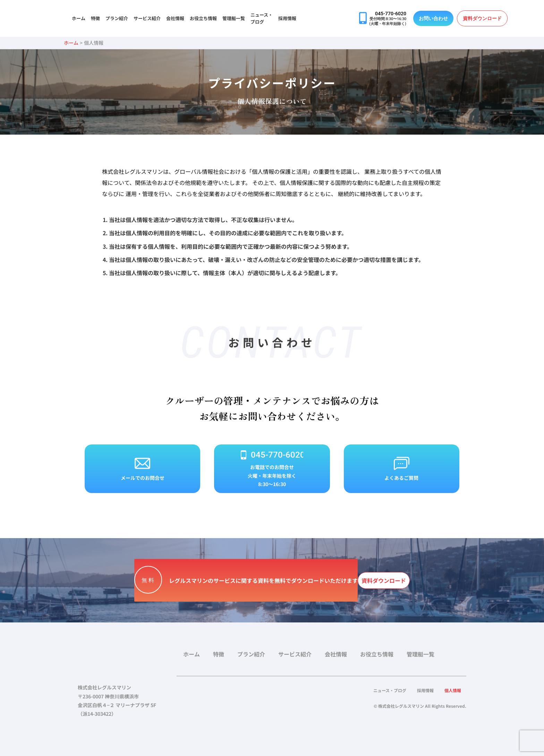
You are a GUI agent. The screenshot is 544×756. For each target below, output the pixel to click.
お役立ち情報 (203, 18)
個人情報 (451, 690)
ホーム (79, 18)
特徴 (95, 18)
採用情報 (287, 18)
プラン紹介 (117, 18)
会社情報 (175, 18)
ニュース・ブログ (262, 18)
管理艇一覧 (234, 18)
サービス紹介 (147, 18)
